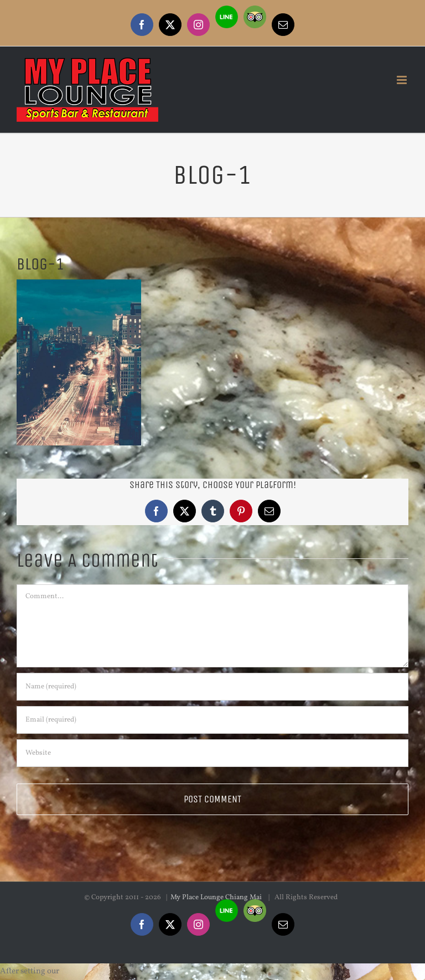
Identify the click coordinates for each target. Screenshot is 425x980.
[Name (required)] (212, 687)
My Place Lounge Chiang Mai (217, 898)
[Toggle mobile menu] (403, 80)
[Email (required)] (212, 720)
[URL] (212, 753)
